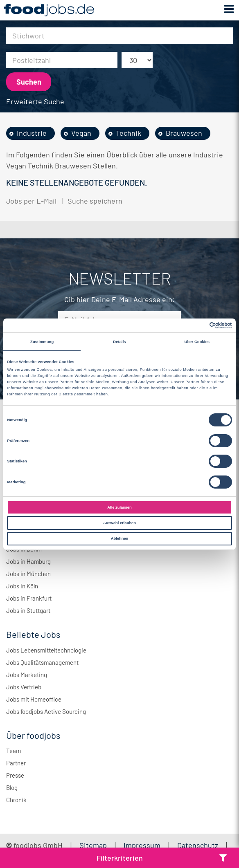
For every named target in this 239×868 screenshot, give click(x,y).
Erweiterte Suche (35, 101)
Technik (129, 133)
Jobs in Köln (22, 586)
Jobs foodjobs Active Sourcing (46, 711)
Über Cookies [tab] (197, 342)
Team (14, 751)
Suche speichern (95, 201)
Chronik (16, 800)
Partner (16, 763)
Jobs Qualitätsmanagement (42, 662)
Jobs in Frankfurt (29, 598)
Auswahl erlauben (120, 523)
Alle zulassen (119, 507)
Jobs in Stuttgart (28, 610)
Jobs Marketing (27, 675)
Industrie (32, 133)
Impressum (142, 845)
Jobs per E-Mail (31, 201)
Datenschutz (198, 845)
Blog (12, 787)
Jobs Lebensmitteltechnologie (46, 650)
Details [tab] (119, 342)
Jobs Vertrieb (24, 687)
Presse (15, 775)
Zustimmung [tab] (42, 342)
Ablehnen (120, 538)
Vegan (81, 133)
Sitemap (93, 845)
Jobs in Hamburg (28, 561)
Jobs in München (28, 574)
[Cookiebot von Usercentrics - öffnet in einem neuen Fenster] (196, 325)
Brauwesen (184, 133)
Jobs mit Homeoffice (34, 699)
